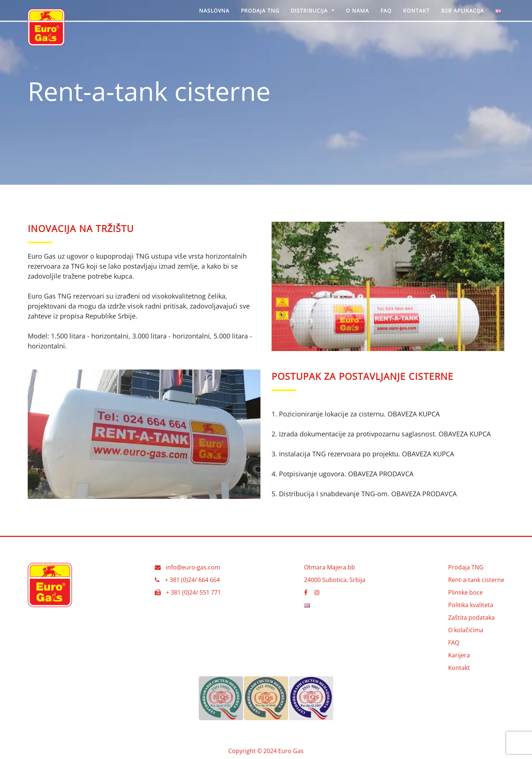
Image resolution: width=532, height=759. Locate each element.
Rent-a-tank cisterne (476, 580)
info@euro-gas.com (193, 567)
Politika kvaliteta (471, 605)
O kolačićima (466, 630)
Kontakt (459, 668)
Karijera (459, 655)
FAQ (454, 643)
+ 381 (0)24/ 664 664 (192, 580)
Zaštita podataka (471, 617)
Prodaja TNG (466, 567)
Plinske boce (465, 592)
